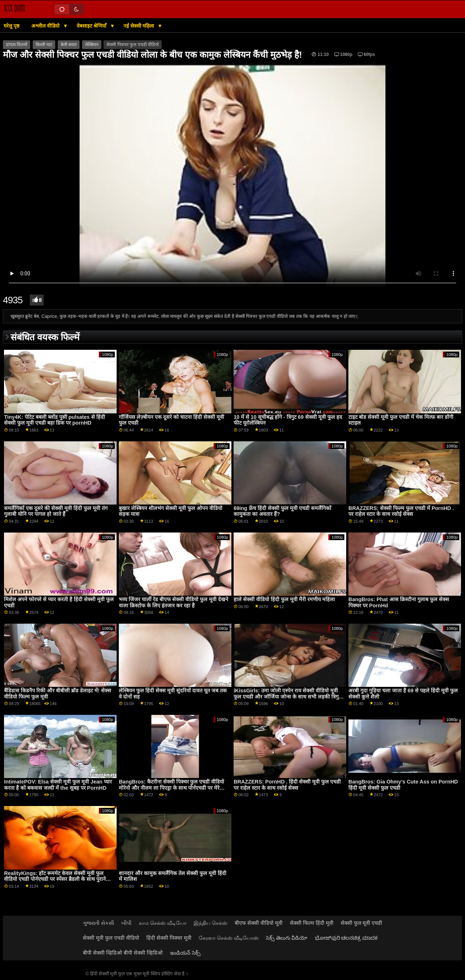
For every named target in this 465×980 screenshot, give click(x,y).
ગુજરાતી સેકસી (98, 923)
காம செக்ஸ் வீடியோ (163, 923)
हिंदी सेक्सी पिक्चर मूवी (169, 938)
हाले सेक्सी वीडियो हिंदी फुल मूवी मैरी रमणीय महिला (284, 599)
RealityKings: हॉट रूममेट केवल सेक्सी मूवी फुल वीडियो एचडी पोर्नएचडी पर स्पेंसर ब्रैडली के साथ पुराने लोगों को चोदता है (55, 879)
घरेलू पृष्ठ (11, 26)
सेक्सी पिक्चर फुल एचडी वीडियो (133, 45)
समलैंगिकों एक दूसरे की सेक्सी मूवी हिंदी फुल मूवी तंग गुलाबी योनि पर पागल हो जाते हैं (56, 511)
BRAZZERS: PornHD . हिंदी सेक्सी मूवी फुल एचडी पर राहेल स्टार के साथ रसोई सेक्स (287, 785)
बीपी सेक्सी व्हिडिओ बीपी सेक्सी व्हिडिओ (123, 953)
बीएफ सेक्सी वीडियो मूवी (259, 923)
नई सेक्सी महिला (140, 26)
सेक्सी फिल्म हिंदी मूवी (312, 923)
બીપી (126, 923)
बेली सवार (69, 45)
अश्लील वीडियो (46, 26)
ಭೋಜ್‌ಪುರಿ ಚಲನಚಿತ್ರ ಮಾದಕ (346, 938)
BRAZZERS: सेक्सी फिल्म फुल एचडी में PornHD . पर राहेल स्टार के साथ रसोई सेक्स (401, 511)
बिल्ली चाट (44, 45)
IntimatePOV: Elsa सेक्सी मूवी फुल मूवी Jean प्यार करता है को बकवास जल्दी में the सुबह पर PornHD (58, 785)
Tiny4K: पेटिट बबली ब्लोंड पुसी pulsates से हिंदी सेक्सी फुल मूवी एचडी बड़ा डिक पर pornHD (54, 420)
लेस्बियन (92, 45)
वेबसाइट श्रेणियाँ (92, 26)
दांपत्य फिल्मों (17, 45)
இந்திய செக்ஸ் (211, 923)
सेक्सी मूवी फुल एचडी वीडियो (111, 938)
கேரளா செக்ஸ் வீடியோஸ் (229, 938)
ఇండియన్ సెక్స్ (185, 953)
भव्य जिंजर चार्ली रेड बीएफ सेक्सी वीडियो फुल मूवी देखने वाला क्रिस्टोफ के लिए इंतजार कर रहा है (173, 602)
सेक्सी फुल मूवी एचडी (362, 923)
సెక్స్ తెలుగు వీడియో (287, 938)
